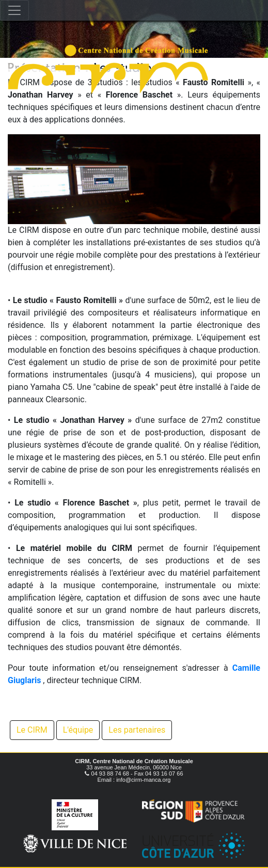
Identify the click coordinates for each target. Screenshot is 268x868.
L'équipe (78, 730)
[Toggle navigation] (14, 10)
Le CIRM (32, 730)
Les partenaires (137, 730)
